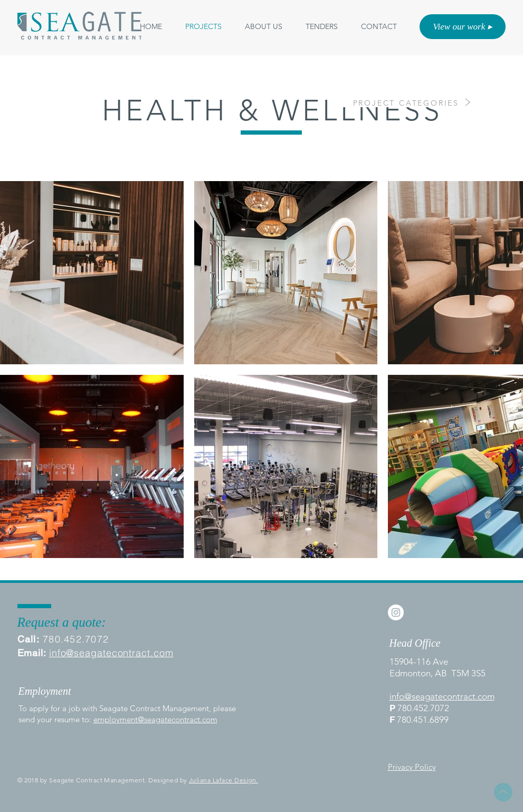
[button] (264, 27)
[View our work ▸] (463, 27)
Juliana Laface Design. (224, 780)
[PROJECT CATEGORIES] (398, 103)
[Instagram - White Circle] (396, 612)
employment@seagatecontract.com (155, 719)
